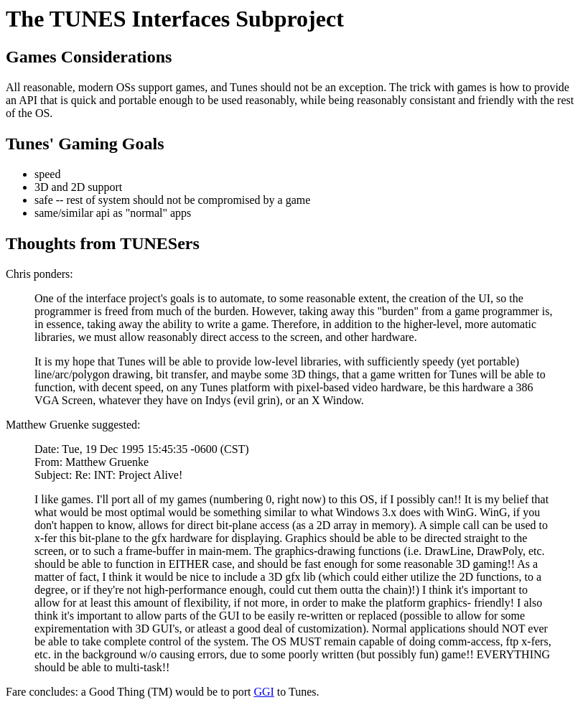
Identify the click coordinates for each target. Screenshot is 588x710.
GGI (263, 692)
